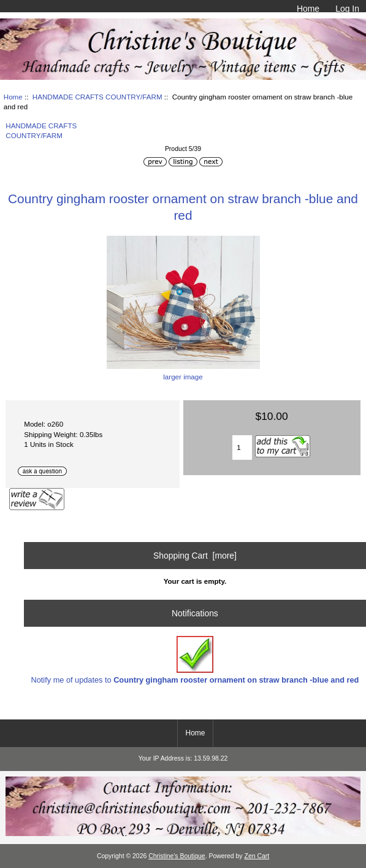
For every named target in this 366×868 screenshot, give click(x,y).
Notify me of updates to (195, 660)
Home (308, 9)
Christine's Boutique (177, 856)
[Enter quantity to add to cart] (242, 448)
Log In (347, 9)
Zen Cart (257, 856)
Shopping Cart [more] (195, 556)
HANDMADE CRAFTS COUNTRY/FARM (97, 97)
